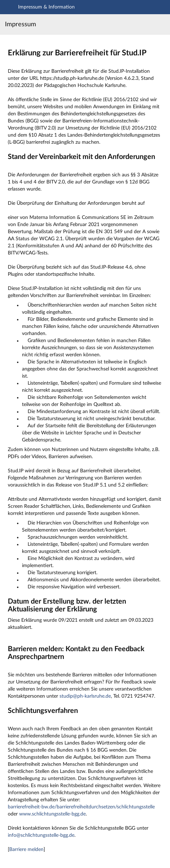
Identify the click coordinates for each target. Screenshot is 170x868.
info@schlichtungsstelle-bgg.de (41, 835)
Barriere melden (26, 850)
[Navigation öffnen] (9, 8)
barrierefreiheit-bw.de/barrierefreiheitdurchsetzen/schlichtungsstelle (81, 807)
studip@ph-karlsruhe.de (85, 696)
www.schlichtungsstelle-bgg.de (52, 814)
